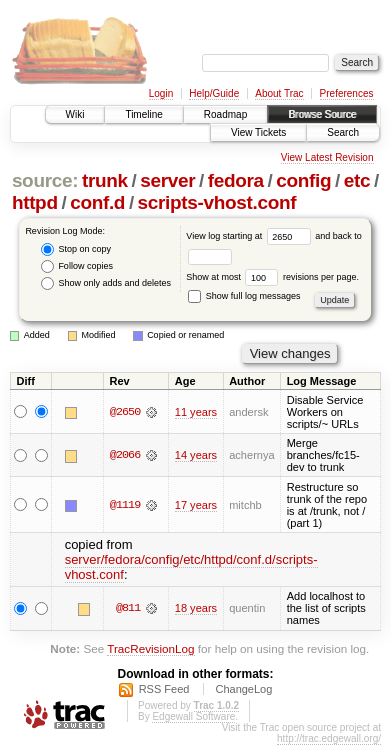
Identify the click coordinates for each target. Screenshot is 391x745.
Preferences (347, 93)
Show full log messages (244, 296)
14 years (196, 455)
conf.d (97, 202)
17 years (196, 505)
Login (161, 93)
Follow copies (77, 266)
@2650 (125, 412)
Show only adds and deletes (106, 283)
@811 (128, 608)
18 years (196, 608)
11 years (196, 412)
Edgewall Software (193, 716)
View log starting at (250, 236)
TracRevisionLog (150, 648)
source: (45, 180)
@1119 (125, 505)
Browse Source (322, 114)
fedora (236, 180)
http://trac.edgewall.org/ (329, 738)
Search (343, 132)
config (303, 180)
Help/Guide (214, 93)
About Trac (279, 93)
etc (357, 180)
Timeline (143, 114)
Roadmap (225, 114)
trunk (105, 180)
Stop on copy (76, 249)
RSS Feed (164, 689)
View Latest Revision (327, 157)
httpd (35, 202)
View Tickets (258, 132)
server (167, 180)
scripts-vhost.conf (217, 202)
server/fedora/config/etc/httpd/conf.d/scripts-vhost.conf (191, 567)
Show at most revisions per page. (272, 277)
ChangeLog (243, 689)
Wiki (75, 114)
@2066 (125, 455)
